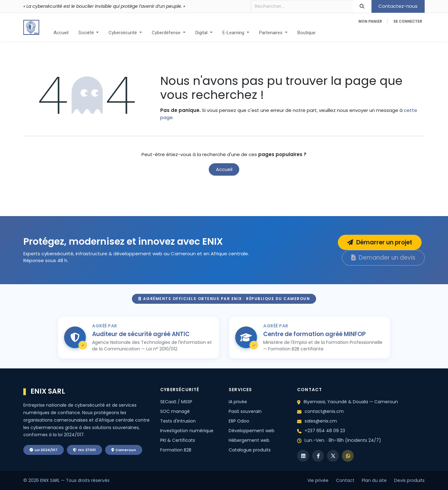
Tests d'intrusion (178, 421)
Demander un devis (383, 258)
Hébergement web (249, 440)
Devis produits (409, 480)
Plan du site (374, 480)
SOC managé (175, 411)
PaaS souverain (245, 411)
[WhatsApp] (348, 456)
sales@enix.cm (321, 421)
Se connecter (408, 21)
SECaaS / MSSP (176, 402)
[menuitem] (61, 33)
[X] (333, 456)
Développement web (252, 431)
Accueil (224, 169)
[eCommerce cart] (370, 21)
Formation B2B (176, 450)
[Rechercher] (362, 6)
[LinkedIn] (303, 456)
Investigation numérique (187, 431)
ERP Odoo (239, 421)
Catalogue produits (250, 450)
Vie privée (318, 480)
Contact (345, 480)
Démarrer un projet (380, 242)
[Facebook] (318, 456)
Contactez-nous (398, 6)
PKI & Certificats (178, 440)
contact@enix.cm (324, 411)
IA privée (238, 402)
